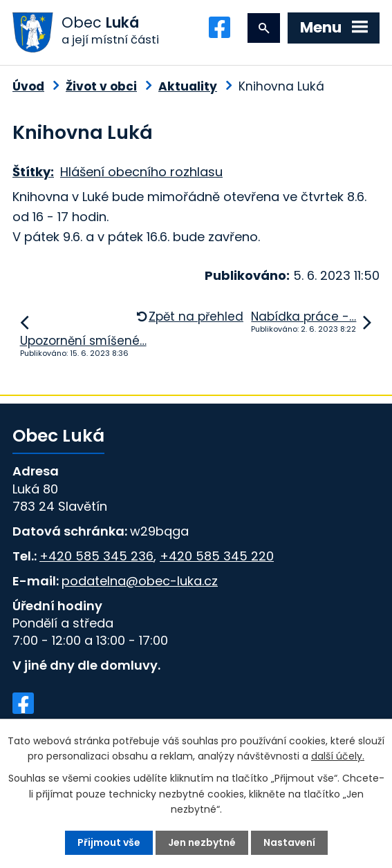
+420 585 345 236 (96, 556)
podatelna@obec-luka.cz (140, 581)
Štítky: (33, 172)
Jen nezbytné (202, 842)
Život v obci (101, 86)
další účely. (338, 756)
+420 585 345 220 (217, 556)
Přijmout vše (109, 842)
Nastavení (289, 842)
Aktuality (188, 86)
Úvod (28, 86)
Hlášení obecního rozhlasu (141, 172)
